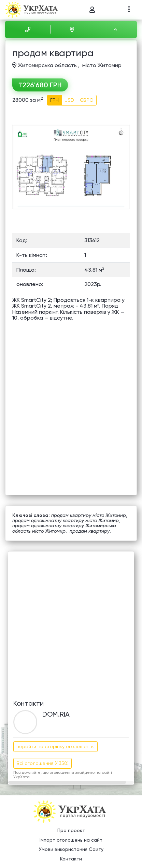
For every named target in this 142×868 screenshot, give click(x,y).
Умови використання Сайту (71, 849)
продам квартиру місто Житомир (89, 515)
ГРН (54, 100)
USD (69, 100)
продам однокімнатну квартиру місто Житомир (66, 520)
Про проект (71, 830)
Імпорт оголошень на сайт (71, 840)
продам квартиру (90, 531)
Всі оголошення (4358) (42, 763)
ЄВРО (87, 100)
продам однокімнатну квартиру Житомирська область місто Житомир (64, 528)
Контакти (71, 859)
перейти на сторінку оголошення (55, 746)
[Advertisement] (71, 623)
